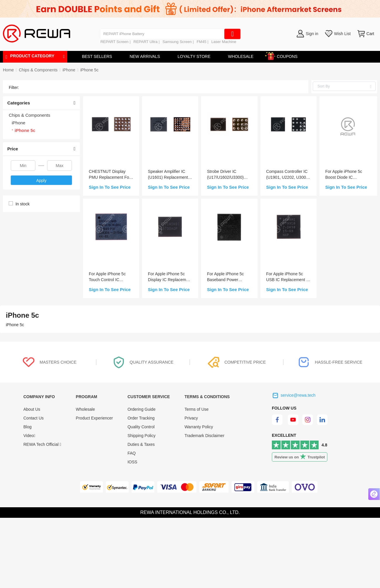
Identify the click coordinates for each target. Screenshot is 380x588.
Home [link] (8, 70)
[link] (38, 70)
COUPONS (284, 55)
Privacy (191, 418)
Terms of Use (196, 409)
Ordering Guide (141, 409)
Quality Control (141, 427)
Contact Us (33, 418)
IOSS (132, 462)
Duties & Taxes (141, 444)
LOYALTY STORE (194, 56)
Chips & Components (38, 70)
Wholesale (85, 409)
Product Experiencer (94, 418)
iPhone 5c (89, 70)
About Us (32, 409)
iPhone (69, 70)
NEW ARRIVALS (145, 56)
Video (29, 436)
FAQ (132, 453)
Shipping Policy (141, 436)
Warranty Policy (199, 427)
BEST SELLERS (97, 56)
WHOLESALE (241, 56)
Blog (27, 427)
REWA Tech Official (42, 444)
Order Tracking (141, 418)
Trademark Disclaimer (204, 436)
